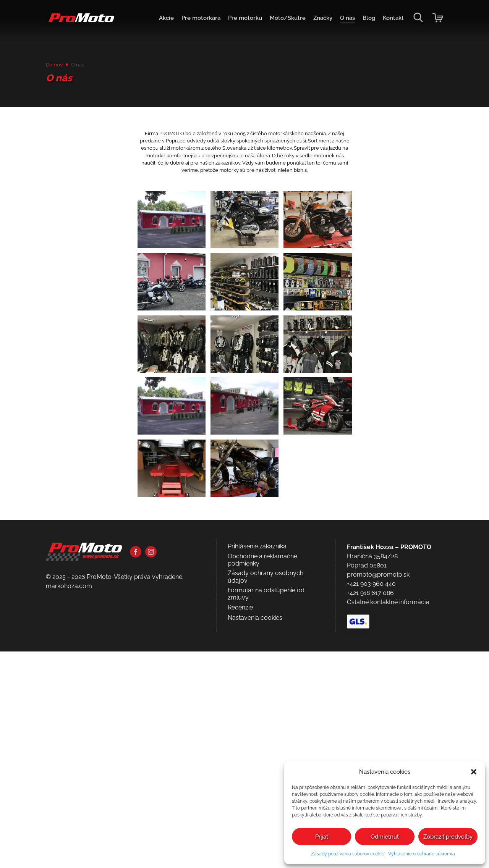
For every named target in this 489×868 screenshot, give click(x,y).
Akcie (150, 19)
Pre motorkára (187, 19)
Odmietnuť (385, 837)
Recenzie (240, 824)
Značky (317, 19)
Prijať (322, 837)
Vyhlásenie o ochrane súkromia (422, 854)
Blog (366, 19)
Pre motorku (234, 19)
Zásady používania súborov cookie (348, 854)
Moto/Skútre (279, 19)
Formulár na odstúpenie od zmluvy (266, 810)
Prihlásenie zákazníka (257, 763)
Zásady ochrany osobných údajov (266, 793)
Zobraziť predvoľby (448, 837)
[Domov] (82, 23)
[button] (474, 772)
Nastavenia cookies (255, 834)
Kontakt (392, 19)
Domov (56, 65)
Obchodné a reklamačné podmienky (262, 776)
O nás (344, 19)
